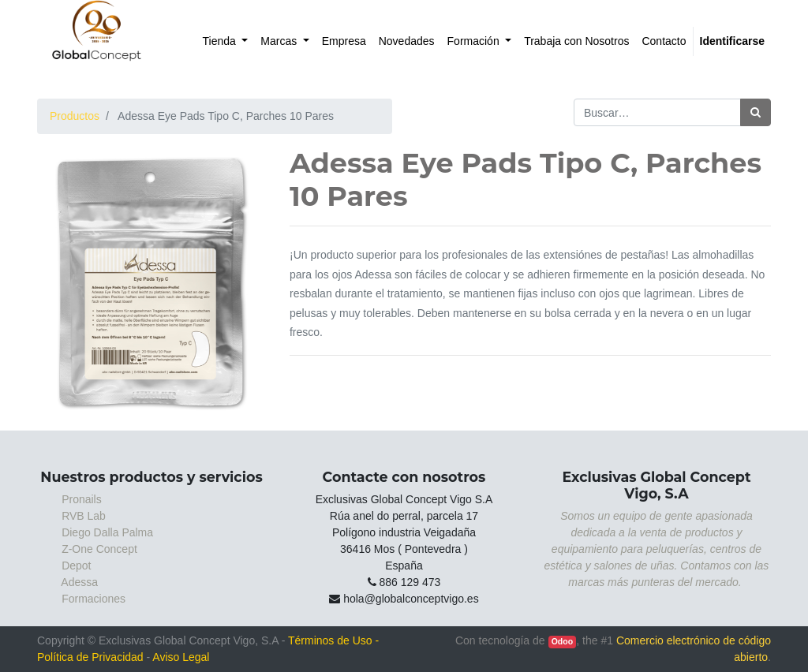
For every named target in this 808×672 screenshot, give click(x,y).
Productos (75, 116)
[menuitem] (226, 41)
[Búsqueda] (756, 112)
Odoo (562, 641)
